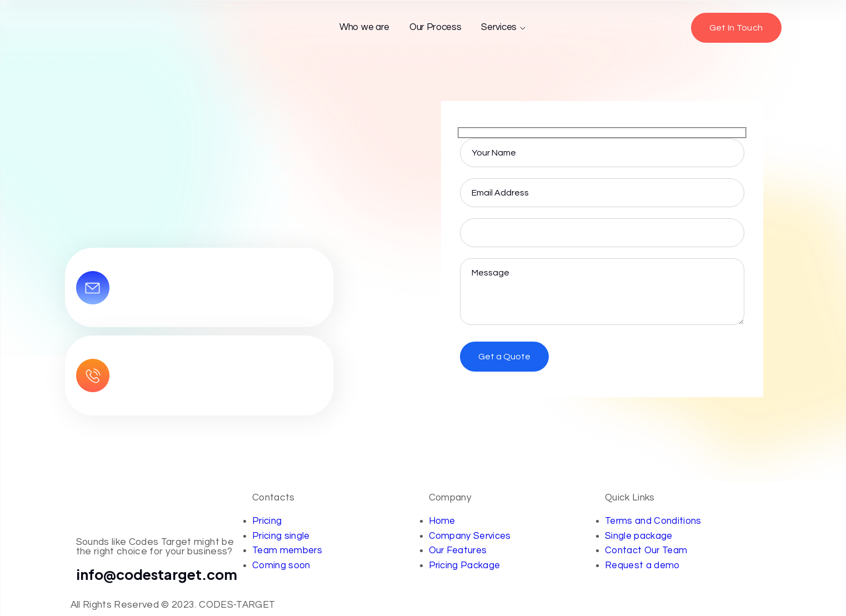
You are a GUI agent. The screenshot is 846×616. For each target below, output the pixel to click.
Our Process (435, 27)
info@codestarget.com (157, 574)
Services (504, 27)
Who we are (364, 27)
